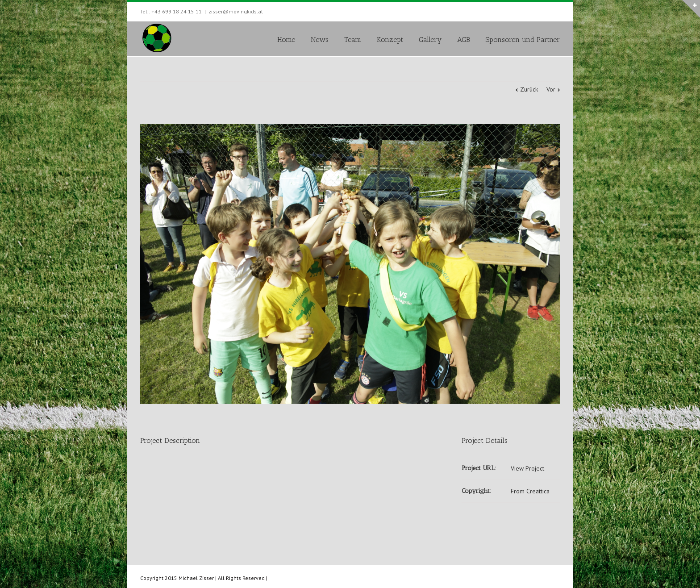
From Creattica (530, 491)
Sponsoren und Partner (523, 40)
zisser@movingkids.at (236, 11)
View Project (527, 468)
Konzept (390, 40)
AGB (463, 40)
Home (286, 40)
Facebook (558, 10)
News (320, 40)
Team (353, 40)
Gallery (430, 40)
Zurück (529, 89)
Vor (551, 89)
